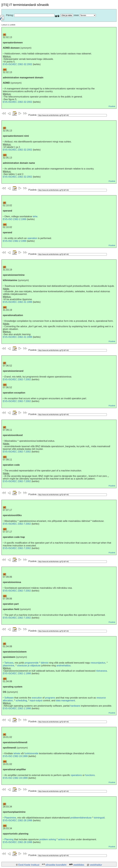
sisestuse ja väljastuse (29, 666)
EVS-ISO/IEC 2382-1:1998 (17, 673)
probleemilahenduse (81, 818)
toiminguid (99, 818)
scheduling (21, 701)
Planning (9, 839)
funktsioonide (31, 753)
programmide (32, 663)
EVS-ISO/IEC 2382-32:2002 (17, 64)
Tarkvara (9, 663)
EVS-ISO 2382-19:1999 (15, 756)
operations (76, 775)
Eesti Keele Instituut (29, 865)
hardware (75, 706)
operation (32, 238)
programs (50, 698)
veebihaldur (96, 865)
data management (65, 701)
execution (37, 698)
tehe (35, 216)
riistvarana (101, 671)
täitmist (44, 663)
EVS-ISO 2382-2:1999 (15, 219)
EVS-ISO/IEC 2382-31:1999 (17, 302)
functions (90, 775)
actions (62, 839)
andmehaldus (64, 666)
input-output (36, 701)
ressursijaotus (98, 663)
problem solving (48, 839)
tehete (17, 753)
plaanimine (8, 666)
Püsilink (112, 106)
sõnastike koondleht (56, 865)
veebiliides (79, 865)
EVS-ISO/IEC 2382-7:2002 (17, 379)
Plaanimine (10, 818)
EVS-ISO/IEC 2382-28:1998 (17, 820)
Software (9, 698)
